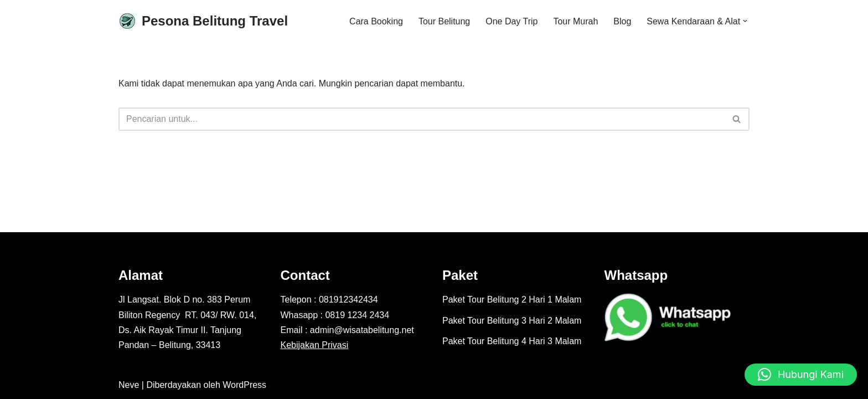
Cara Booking (376, 21)
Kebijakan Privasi (315, 345)
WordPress (244, 385)
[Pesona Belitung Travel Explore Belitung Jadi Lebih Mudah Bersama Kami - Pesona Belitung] (203, 21)
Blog (622, 21)
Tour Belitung (444, 21)
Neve (129, 385)
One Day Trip (512, 21)
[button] (745, 21)
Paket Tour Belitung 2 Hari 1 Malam (512, 300)
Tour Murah (575, 21)
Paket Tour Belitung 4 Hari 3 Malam (512, 341)
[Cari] (422, 119)
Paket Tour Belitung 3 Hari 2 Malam (512, 321)
